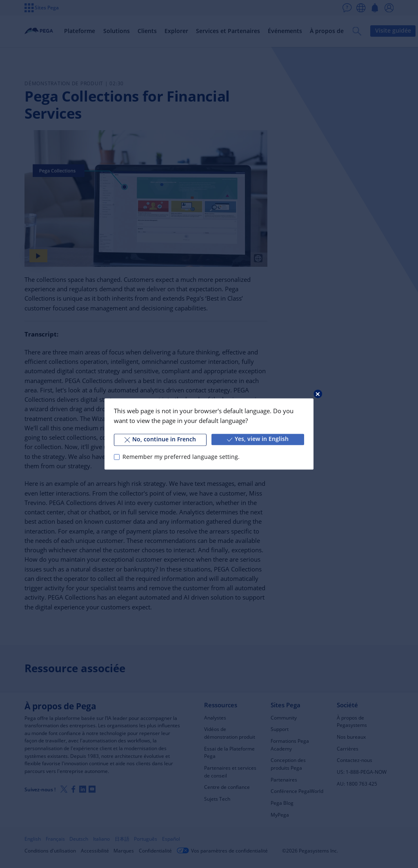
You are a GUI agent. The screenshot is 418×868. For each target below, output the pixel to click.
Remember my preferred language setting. (181, 457)
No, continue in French (160, 439)
